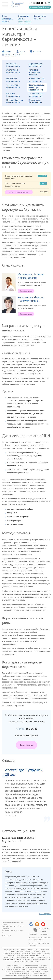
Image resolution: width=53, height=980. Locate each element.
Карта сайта (33, 934)
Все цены (44, 191)
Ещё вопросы (45, 914)
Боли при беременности (13, 95)
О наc (4, 16)
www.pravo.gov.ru (37, 956)
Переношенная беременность (36, 65)
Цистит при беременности (13, 80)
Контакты (6, 22)
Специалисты (23, 16)
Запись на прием (27, 745)
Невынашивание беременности (37, 80)
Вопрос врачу (7, 19)
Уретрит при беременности (13, 71)
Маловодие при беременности (36, 95)
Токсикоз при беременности (13, 86)
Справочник (38, 19)
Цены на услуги (40, 16)
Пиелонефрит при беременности (15, 101)
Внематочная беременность (35, 101)
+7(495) (38, 3)
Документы (43, 934)
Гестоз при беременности (13, 65)
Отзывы (21, 19)
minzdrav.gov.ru (12, 960)
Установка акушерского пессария (35, 72)
